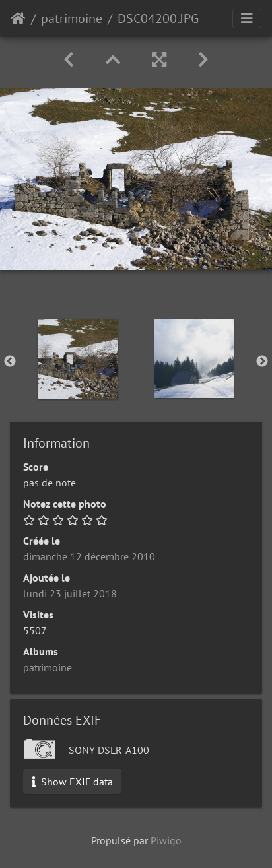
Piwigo (166, 840)
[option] (78, 359)
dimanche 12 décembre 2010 (89, 556)
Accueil (18, 18)
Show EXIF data (72, 782)
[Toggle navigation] (247, 18)
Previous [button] (10, 362)
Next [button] (262, 362)
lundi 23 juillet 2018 (70, 593)
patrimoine (72, 18)
